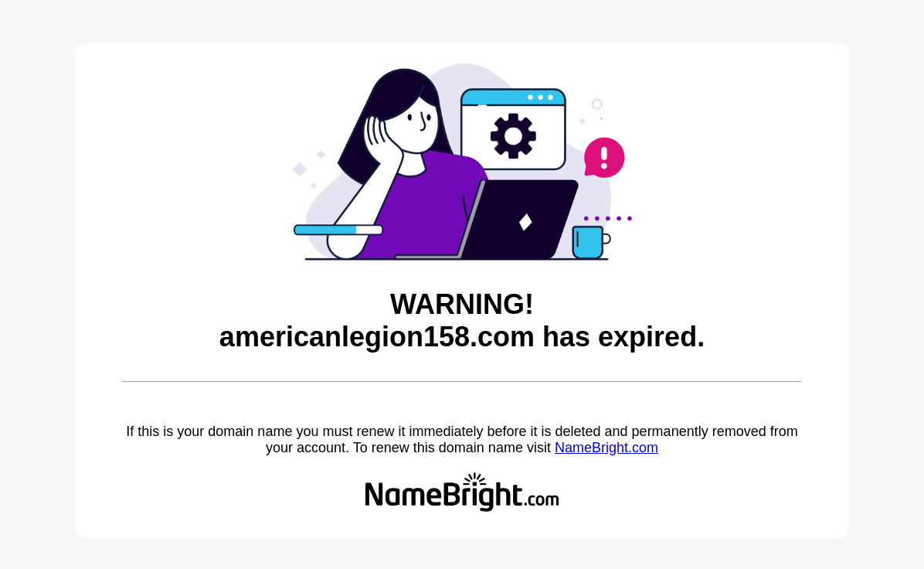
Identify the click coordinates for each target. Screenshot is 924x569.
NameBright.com (606, 448)
